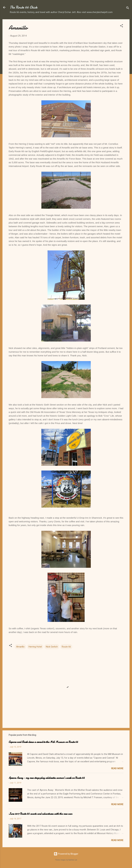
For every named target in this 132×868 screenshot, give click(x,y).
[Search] (128, 8)
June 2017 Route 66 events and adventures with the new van (40, 814)
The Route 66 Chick (24, 7)
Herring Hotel (35, 647)
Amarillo (20, 647)
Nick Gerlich (52, 647)
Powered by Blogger (66, 854)
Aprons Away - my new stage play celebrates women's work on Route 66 (47, 778)
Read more (117, 768)
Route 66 (66, 647)
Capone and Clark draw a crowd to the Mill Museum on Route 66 (43, 742)
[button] (122, 26)
